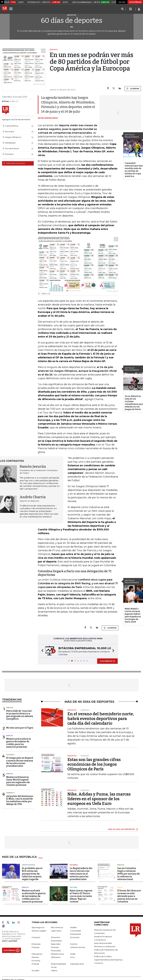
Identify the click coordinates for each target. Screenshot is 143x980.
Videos (54, 970)
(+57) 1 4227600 (10, 941)
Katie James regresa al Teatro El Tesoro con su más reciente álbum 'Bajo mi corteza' (81, 896)
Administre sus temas (14, 163)
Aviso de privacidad (103, 943)
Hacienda (10, 755)
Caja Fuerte (56, 931)
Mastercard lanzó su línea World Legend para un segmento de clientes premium (18, 781)
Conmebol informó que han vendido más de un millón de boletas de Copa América (134, 170)
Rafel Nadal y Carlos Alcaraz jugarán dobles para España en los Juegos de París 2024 (133, 615)
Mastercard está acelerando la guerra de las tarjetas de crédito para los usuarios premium (34, 896)
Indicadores (37, 954)
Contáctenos (100, 940)
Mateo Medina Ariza (48, 118)
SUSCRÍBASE (135, 2)
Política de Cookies (103, 956)
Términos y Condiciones (105, 946)
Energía (10, 708)
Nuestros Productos (103, 937)
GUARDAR (133, 89)
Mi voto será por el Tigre (20, 728)
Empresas (36, 944)
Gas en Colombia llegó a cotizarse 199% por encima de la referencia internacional (128, 874)
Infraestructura (57, 954)
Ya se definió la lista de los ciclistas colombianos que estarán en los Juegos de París (134, 403)
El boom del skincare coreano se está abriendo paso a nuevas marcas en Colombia (129, 896)
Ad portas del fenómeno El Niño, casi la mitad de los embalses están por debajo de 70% (20, 800)
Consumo (36, 937)
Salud (120, 887)
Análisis (73, 927)
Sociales (35, 970)
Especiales (56, 944)
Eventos (74, 944)
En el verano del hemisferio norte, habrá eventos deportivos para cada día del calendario (101, 719)
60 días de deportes (72, 20)
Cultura (73, 887)
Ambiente (10, 793)
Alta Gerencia (57, 927)
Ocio (72, 957)
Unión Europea (28, 865)
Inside (73, 954)
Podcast (35, 964)
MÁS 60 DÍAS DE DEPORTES (121, 829)
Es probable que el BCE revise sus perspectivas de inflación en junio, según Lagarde (32, 874)
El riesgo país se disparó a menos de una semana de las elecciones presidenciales (20, 762)
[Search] (122, 9)
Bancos (10, 736)
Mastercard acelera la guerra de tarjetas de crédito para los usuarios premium (19, 743)
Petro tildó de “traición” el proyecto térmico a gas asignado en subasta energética (20, 715)
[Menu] (11, 9)
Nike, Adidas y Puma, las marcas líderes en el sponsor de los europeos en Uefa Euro (99, 799)
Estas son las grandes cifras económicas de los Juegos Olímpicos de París (94, 764)
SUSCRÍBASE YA (107, 661)
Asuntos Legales (39, 931)
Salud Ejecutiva (77, 964)
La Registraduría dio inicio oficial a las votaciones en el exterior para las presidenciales (81, 874)
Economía (75, 937)
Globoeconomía (78, 947)
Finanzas (36, 947)
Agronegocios (38, 927)
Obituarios (56, 957)
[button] (42, 651)
